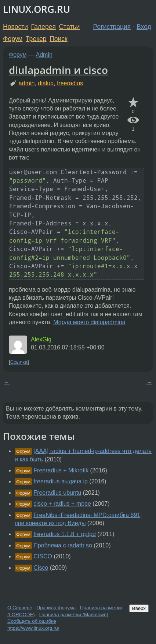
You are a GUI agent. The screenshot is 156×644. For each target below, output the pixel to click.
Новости (15, 27)
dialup (46, 83)
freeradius (70, 83)
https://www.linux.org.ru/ (33, 628)
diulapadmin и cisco (58, 70)
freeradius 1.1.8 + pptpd (64, 534)
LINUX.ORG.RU (37, 9)
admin (27, 83)
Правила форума (56, 608)
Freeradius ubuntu (57, 493)
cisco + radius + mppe (62, 504)
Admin (44, 55)
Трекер (36, 39)
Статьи (69, 27)
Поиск (59, 39)
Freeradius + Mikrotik (61, 470)
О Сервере (20, 608)
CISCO (43, 556)
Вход (144, 27)
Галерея (43, 27)
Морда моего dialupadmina (89, 322)
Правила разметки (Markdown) (74, 615)
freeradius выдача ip (61, 481)
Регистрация (112, 27)
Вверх (139, 608)
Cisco (41, 568)
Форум (13, 39)
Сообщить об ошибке (32, 621)
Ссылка (19, 362)
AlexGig (41, 339)
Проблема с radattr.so (63, 545)
